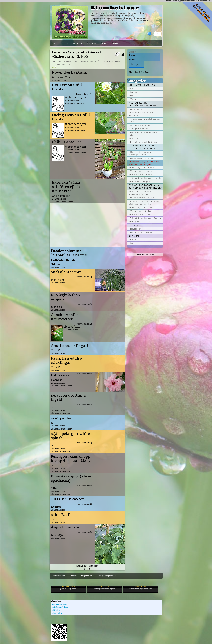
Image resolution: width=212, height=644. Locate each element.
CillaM (56, 350)
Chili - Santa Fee (67, 142)
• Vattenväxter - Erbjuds (140, 171)
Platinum (58, 280)
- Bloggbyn (56, 601)
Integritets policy (88, 576)
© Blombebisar (59, 576)
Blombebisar (115, 8)
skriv (66, 43)
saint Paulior (63, 515)
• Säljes (133, 243)
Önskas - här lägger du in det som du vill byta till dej (145, 187)
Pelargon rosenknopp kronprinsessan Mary (71, 459)
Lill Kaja (57, 535)
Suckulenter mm (66, 272)
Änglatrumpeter (66, 527)
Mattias (56, 307)
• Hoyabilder (135, 229)
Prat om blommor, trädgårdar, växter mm (143, 104)
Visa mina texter (59, 80)
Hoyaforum (135, 225)
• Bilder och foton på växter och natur (144, 134)
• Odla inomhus (136, 109)
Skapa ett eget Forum (108, 576)
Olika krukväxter (67, 499)
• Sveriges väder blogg (140, 125)
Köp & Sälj (135, 236)
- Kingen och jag (59, 604)
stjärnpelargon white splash (70, 436)
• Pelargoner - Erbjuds (140, 182)
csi (53, 407)
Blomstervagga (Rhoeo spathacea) (72, 478)
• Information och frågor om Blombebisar (142, 114)
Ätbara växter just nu (142, 85)
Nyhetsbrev (92, 43)
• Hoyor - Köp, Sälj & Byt (141, 232)
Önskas (115, 43)
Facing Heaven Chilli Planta (71, 117)
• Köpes (133, 240)
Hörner (56, 507)
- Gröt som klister (59, 607)
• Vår (131, 89)
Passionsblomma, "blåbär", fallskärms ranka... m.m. (69, 255)
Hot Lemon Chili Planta (67, 87)
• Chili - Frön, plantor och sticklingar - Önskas (141, 193)
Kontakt (57, 43)
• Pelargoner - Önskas (140, 222)
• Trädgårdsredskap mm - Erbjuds (145, 178)
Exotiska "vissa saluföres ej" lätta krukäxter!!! (68, 187)
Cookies (73, 576)
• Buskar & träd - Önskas (141, 215)
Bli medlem (134, 72)
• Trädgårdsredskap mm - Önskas (145, 218)
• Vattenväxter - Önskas (140, 211)
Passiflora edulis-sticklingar (67, 360)
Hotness (57, 380)
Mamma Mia (61, 77)
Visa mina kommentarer (75, 103)
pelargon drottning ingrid (68, 397)
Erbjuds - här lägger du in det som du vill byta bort (144, 147)
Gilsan (55, 264)
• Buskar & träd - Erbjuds (141, 175)
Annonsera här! (145, 255)
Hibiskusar (61, 375)
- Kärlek (55, 610)
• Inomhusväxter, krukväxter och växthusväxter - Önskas (144, 203)
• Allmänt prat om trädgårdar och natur (145, 120)
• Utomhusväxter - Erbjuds (142, 158)
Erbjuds (104, 43)
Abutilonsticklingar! (69, 346)
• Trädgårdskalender (139, 129)
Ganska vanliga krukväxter (65, 317)
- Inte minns (57, 613)
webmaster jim (76, 97)
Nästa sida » (82, 566)
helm (55, 519)
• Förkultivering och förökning (143, 142)
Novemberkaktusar (70, 72)
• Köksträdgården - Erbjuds (142, 168)
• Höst (132, 96)
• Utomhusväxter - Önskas (141, 198)
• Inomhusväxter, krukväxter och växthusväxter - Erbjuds (144, 163)
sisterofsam (72, 327)
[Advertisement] (87, 225)
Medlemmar (78, 43)
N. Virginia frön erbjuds (65, 297)
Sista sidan (93, 566)
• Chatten (133, 139)
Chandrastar (61, 196)
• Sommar (134, 92)
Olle (54, 488)
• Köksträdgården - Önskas (142, 208)
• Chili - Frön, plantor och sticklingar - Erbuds (141, 153)
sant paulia (61, 418)
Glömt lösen (144, 72)
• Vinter (133, 99)
